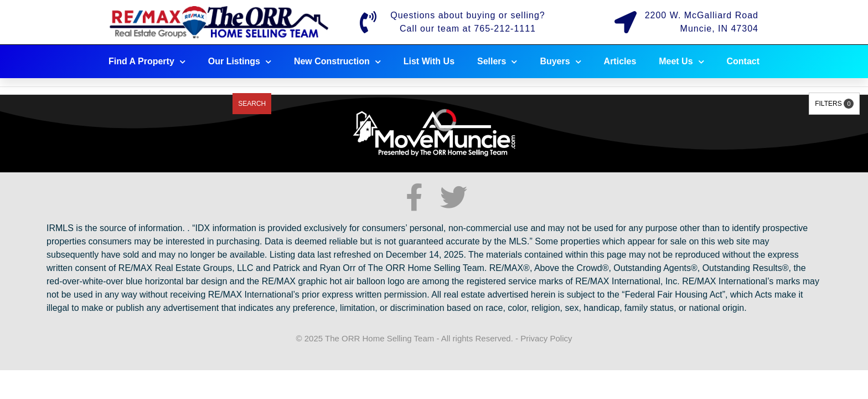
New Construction (337, 62)
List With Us (429, 61)
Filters (834, 104)
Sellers (497, 62)
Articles (620, 61)
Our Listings (240, 62)
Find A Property (147, 62)
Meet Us (681, 62)
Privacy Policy (546, 338)
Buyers (560, 62)
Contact (743, 61)
